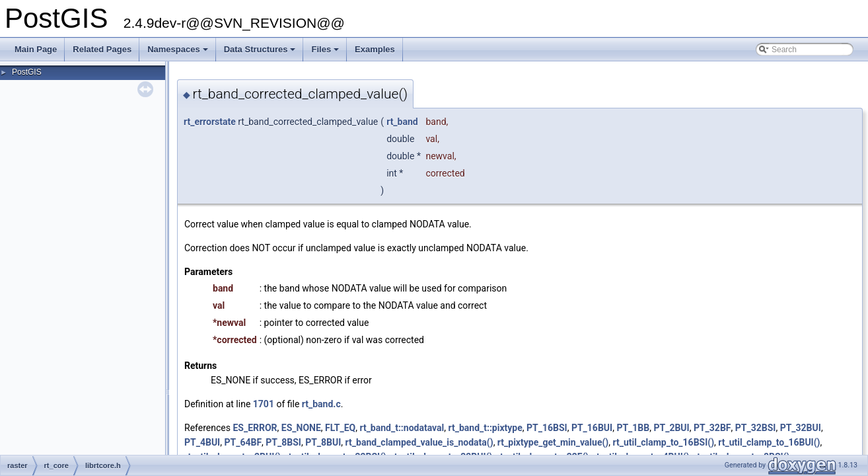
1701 (264, 404)
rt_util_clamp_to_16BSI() (664, 442)
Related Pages (102, 49)
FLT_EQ (340, 428)
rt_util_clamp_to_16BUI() (769, 442)
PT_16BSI (547, 428)
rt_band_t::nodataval (402, 428)
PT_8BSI (283, 442)
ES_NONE (301, 428)
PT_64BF (243, 442)
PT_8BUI (323, 442)
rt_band (402, 122)
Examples (375, 49)
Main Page (36, 49)
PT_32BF (712, 428)
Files (326, 53)
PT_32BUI (801, 428)
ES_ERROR (255, 428)
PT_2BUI (671, 428)
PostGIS (27, 72)
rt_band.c (321, 404)
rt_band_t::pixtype (485, 428)
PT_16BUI (592, 428)
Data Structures (261, 53)
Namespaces (179, 53)
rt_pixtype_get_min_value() (553, 442)
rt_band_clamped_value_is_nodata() (419, 442)
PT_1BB (633, 428)
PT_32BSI (756, 428)
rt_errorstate (210, 122)
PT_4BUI (202, 442)
